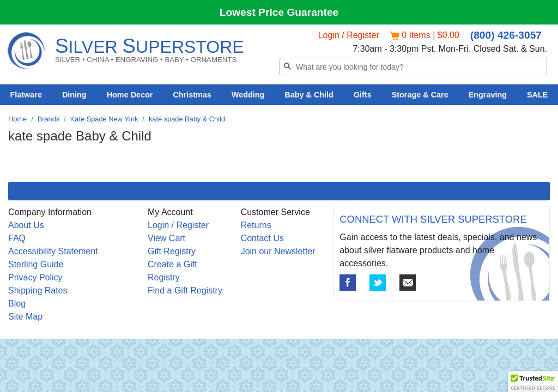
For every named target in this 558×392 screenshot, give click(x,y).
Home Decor (130, 95)
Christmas (192, 95)
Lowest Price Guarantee (279, 12)
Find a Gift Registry (185, 290)
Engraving (488, 95)
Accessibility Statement (53, 251)
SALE (537, 95)
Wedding (248, 95)
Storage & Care (420, 95)
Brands (49, 119)
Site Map (25, 317)
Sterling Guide (36, 264)
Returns (256, 225)
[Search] (413, 67)
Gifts (363, 95)
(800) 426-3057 (506, 35)
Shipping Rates (38, 290)
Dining (74, 95)
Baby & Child (309, 95)
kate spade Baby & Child (187, 119)
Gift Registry (172, 251)
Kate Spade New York (104, 119)
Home (17, 119)
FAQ (17, 238)
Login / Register (349, 35)
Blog (17, 304)
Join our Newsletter (278, 251)
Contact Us (262, 238)
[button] (533, 382)
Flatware (26, 95)
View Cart (166, 238)
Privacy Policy (35, 277)
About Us (26, 225)
